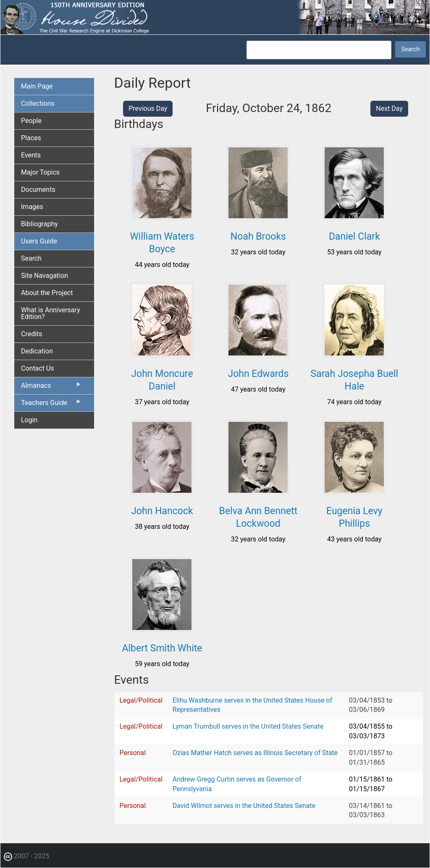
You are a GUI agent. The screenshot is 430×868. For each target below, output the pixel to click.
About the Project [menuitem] (47, 293)
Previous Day (148, 108)
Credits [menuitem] (32, 334)
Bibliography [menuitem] (39, 224)
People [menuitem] (31, 121)
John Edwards (258, 374)
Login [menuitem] (29, 420)
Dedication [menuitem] (37, 351)
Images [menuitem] (32, 207)
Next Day (389, 108)
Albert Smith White (162, 648)
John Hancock (162, 511)
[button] (162, 217)
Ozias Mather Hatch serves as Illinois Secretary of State (255, 753)
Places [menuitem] (31, 138)
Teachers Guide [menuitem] (52, 405)
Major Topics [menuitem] (40, 172)
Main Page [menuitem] (37, 86)
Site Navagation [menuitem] (45, 276)
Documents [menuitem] (38, 190)
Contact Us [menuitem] (38, 368)
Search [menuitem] (31, 258)
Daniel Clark (354, 237)
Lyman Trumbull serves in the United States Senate (248, 726)
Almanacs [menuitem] (52, 387)
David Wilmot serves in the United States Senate (244, 806)
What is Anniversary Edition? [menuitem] (51, 313)
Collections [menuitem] (38, 103)
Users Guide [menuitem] (39, 241)
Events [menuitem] (31, 155)
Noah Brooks (258, 237)
